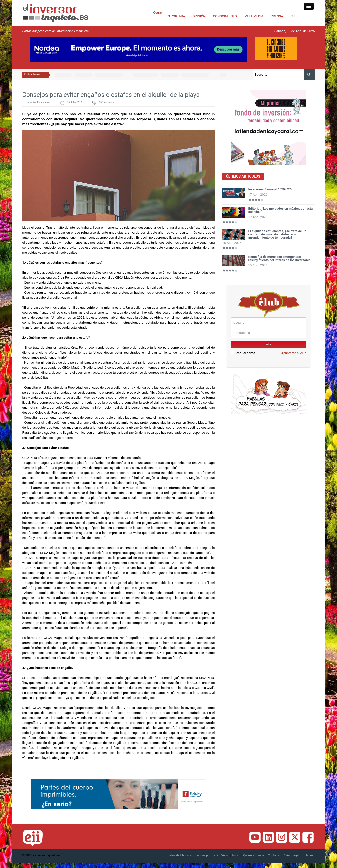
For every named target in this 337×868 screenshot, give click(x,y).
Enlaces (308, 855)
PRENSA (277, 16)
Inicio (236, 855)
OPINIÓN (199, 16)
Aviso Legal (291, 855)
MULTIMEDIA (254, 16)
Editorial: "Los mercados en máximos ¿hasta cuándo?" (281, 210)
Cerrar (158, 12)
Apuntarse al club (294, 353)
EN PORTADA (175, 16)
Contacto (274, 855)
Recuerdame (243, 353)
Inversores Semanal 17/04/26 (270, 189)
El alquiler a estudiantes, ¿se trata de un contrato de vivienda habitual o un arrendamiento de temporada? (277, 234)
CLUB (295, 16)
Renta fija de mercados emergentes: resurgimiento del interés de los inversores (279, 258)
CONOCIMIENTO (225, 16)
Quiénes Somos (254, 855)
